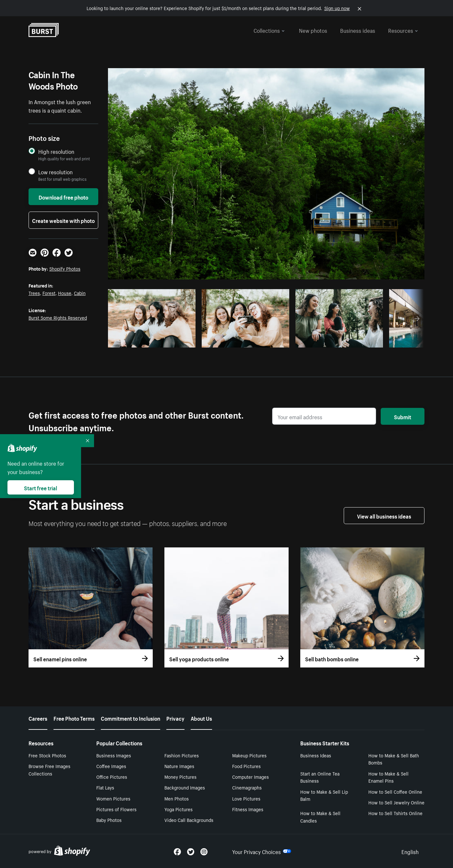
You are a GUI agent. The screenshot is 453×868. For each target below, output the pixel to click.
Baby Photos (109, 820)
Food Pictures (246, 766)
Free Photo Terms (74, 718)
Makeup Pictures (249, 755)
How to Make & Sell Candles (320, 817)
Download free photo (63, 197)
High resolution (56, 151)
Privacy (175, 718)
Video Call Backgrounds (189, 820)
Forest (49, 293)
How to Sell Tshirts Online (395, 813)
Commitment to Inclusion (131, 718)
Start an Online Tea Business (320, 777)
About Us (201, 718)
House (65, 293)
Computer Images (250, 776)
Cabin (80, 293)
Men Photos (177, 798)
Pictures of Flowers (116, 809)
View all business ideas (384, 516)
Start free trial (41, 487)
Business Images (114, 755)
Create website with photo (63, 220)
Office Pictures (112, 776)
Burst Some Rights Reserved (58, 317)
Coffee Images (111, 766)
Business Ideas (316, 755)
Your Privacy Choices (262, 851)
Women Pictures (113, 798)
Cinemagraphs (247, 787)
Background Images (185, 787)
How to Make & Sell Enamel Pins (388, 777)
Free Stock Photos (47, 755)
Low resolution (55, 172)
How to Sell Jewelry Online (396, 802)
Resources (403, 30)
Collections (269, 30)
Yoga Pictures (179, 809)
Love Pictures (246, 798)
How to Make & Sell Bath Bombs (394, 759)
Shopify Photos (65, 268)
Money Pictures (180, 776)
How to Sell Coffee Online (395, 791)
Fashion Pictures (182, 755)
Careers (38, 718)
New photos (313, 30)
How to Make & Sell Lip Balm (324, 795)
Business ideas (358, 30)
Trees (34, 293)
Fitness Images (248, 809)
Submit (403, 416)
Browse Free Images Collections (49, 770)
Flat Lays (105, 787)
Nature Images (179, 766)
